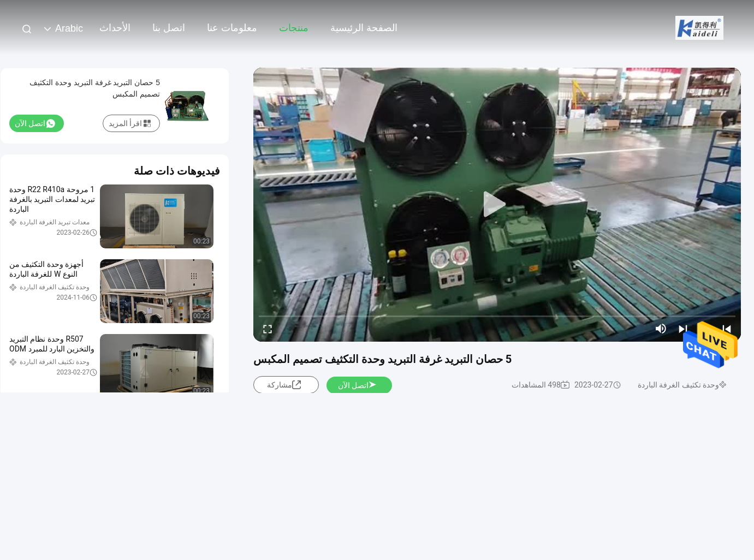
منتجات (294, 28)
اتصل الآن (358, 385)
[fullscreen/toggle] (268, 329)
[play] (497, 205)
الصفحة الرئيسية (364, 28)
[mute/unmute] (661, 329)
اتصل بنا (169, 28)
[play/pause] (705, 329)
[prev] (727, 329)
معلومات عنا (232, 28)
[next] (683, 329)
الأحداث (115, 28)
